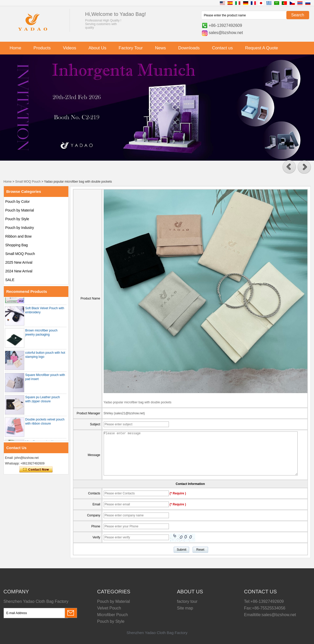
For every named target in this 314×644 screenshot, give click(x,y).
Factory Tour (131, 48)
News (161, 48)
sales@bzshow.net (226, 33)
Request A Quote (262, 48)
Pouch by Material (20, 210)
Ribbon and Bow (19, 236)
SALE (10, 280)
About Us (98, 48)
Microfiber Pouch (113, 615)
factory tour (187, 601)
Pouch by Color (18, 202)
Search (298, 15)
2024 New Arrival (19, 271)
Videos (70, 48)
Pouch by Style (17, 219)
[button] (289, 167)
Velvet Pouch (109, 608)
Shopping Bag (17, 245)
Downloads (189, 48)
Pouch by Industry (20, 228)
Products (42, 48)
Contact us (222, 48)
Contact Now (36, 470)
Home (15, 48)
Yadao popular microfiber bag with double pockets (138, 402)
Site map (185, 608)
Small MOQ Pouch (28, 182)
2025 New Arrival (19, 262)
